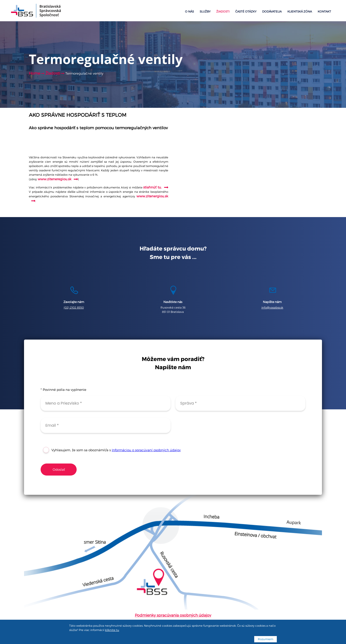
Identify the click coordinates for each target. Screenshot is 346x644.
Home (34, 73)
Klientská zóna (300, 12)
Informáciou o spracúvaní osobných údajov (146, 450)
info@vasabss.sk (272, 308)
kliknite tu (112, 630)
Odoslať (59, 470)
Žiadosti (223, 12)
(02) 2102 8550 (74, 308)
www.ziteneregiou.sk (55, 179)
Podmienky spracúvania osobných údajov (173, 615)
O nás (189, 12)
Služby (205, 12)
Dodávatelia (272, 12)
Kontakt (324, 12)
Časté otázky (246, 12)
